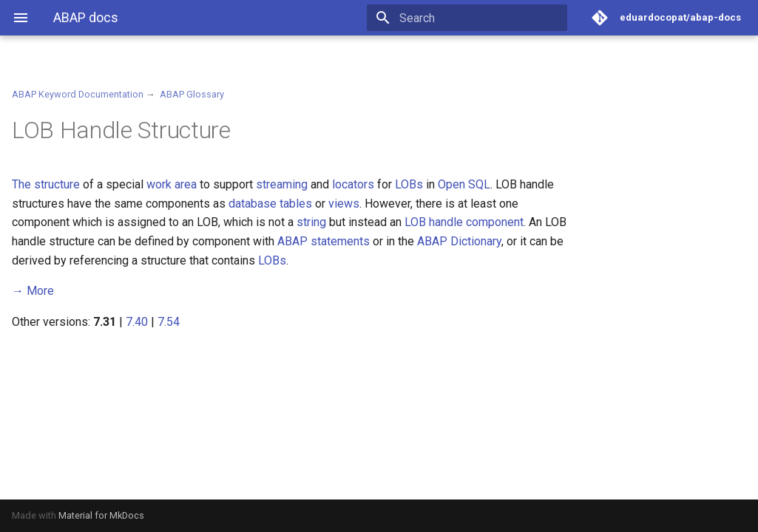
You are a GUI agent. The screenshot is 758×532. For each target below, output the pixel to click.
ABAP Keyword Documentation (78, 94)
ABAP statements (324, 241)
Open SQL (464, 184)
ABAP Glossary (192, 94)
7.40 (137, 322)
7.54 (169, 322)
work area (172, 184)
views (344, 204)
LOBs (409, 184)
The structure (46, 184)
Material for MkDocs (101, 515)
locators (353, 184)
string (311, 222)
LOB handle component (464, 222)
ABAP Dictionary (459, 241)
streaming (282, 184)
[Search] (481, 18)
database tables (270, 204)
